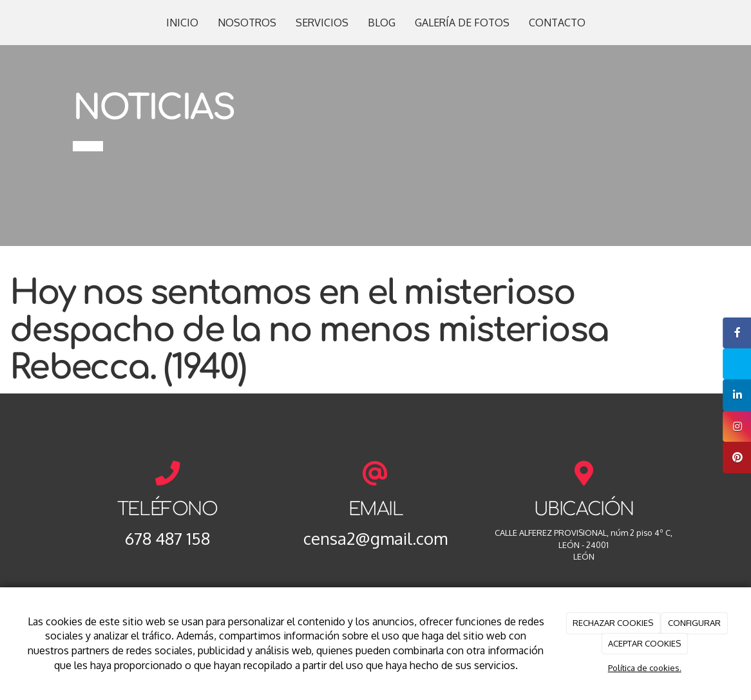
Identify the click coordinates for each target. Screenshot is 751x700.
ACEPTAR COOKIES (644, 643)
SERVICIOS (322, 23)
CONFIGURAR (694, 623)
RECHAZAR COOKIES (613, 623)
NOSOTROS (247, 23)
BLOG (382, 23)
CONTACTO (557, 23)
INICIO (182, 23)
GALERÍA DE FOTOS (462, 23)
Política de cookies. (645, 668)
